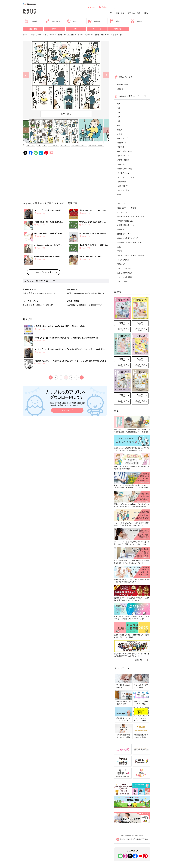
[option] (66, 75)
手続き (120, 251)
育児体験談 (122, 182)
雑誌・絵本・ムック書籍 (127, 208)
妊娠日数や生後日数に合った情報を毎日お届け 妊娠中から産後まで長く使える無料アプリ (67, 404)
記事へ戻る (66, 114)
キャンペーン (97, 29)
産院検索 (121, 229)
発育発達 (121, 147)
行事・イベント (123, 156)
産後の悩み (122, 143)
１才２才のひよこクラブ (79, 145)
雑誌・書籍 (33, 29)
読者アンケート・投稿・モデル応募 (131, 216)
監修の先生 (122, 264)
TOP (110, 13)
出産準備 (94, 21)
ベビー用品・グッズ (125, 151)
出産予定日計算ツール (126, 225)
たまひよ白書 (122, 281)
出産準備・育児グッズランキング (130, 242)
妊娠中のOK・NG (124, 234)
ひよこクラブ (65, 145)
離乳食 (114, 21)
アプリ (54, 29)
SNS (76, 29)
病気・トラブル (123, 138)
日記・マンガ (49, 35)
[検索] (132, 7)
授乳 (119, 125)
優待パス (136, 21)
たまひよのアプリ (124, 268)
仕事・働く (122, 164)
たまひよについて (124, 203)
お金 (119, 247)
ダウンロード (67, 410)
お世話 (120, 134)
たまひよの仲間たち (125, 273)
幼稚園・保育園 (123, 160)
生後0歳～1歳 (123, 84)
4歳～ (120, 121)
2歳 (119, 112)
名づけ (72, 21)
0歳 (39, 145)
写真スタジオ (119, 29)
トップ (25, 35)
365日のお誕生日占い (126, 221)
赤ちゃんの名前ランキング (127, 238)
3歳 (119, 117)
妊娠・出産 (120, 13)
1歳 (44, 145)
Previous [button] (26, 75)
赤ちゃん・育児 (134, 13)
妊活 (146, 13)
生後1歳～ (121, 89)
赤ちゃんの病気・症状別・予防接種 (131, 255)
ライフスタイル (53, 145)
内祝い (103, 7)
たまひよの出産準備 (125, 277)
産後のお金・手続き (125, 169)
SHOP (92, 7)
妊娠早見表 (31, 21)
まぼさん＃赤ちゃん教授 (66, 35)
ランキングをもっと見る (44, 272)
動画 (119, 195)
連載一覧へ (139, 660)
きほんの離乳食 (123, 260)
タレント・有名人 (124, 190)
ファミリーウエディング (127, 177)
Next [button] (106, 75)
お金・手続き (53, 21)
